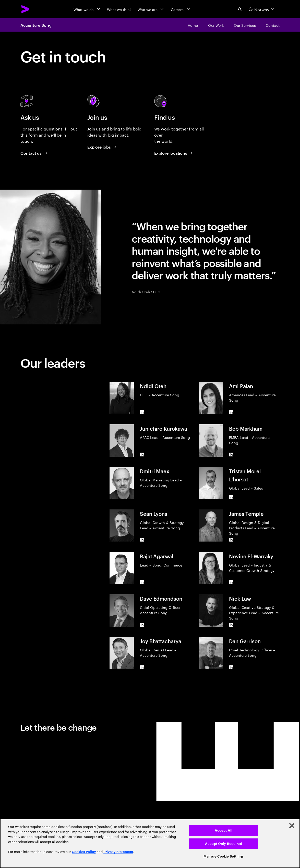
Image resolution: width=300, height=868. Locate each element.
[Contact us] (35, 153)
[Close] (292, 826)
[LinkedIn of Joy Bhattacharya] (142, 667)
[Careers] (181, 9)
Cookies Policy (84, 852)
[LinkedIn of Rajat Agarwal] (142, 582)
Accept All (224, 830)
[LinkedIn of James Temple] (231, 540)
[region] (150, 843)
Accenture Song (36, 25)
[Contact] (273, 25)
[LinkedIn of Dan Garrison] (231, 667)
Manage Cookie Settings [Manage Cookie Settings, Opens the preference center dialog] (224, 856)
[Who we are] (151, 9)
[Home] (193, 25)
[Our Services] (245, 25)
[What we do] (87, 9)
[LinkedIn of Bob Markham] (231, 455)
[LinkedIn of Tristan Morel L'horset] (231, 497)
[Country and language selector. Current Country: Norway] (262, 9)
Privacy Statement (118, 852)
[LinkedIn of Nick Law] (231, 625)
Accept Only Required (224, 844)
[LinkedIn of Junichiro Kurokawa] (142, 455)
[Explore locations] (174, 153)
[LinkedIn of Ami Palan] (231, 412)
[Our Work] (216, 25)
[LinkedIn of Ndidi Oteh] (142, 412)
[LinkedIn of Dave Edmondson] (142, 625)
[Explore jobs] (103, 147)
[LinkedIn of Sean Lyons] (142, 540)
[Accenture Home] (26, 9)
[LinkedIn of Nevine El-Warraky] (231, 582)
